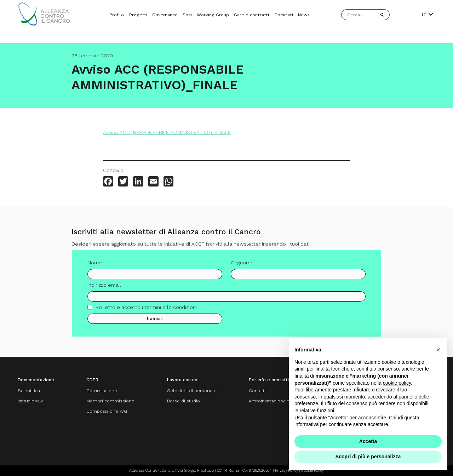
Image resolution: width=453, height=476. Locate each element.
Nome (95, 265)
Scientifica (29, 391)
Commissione (102, 391)
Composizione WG (107, 411)
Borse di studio (184, 401)
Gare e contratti (251, 15)
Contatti (257, 391)
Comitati (284, 15)
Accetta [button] (368, 441)
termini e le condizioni (171, 309)
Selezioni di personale (192, 391)
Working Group (213, 15)
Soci (187, 15)
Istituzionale (31, 401)
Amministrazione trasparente (281, 401)
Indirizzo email (104, 287)
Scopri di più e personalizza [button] (368, 457)
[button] (438, 350)
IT (427, 15)
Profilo (117, 15)
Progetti (138, 15)
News (304, 15)
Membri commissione (110, 401)
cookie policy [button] (397, 383)
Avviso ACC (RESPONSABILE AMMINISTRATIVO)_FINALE (167, 132)
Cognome (242, 265)
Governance (165, 15)
